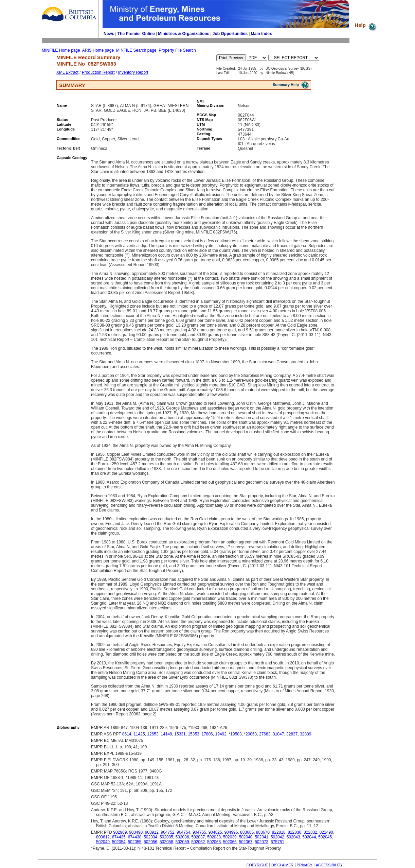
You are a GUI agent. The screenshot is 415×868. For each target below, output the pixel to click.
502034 (150, 837)
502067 (246, 842)
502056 (150, 842)
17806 (207, 734)
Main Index (261, 34)
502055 (134, 842)
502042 (277, 837)
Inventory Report (133, 72)
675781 (277, 842)
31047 (278, 734)
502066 (230, 842)
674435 (119, 837)
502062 (198, 842)
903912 (152, 832)
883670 (263, 832)
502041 (261, 837)
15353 (193, 734)
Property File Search (177, 50)
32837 (292, 734)
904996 (231, 832)
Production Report (98, 72)
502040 (246, 837)
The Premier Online (136, 34)
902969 (120, 832)
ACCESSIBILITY (329, 865)
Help (366, 25)
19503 (236, 734)
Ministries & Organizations (184, 34)
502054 (119, 842)
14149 (166, 734)
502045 (325, 837)
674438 (134, 837)
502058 (166, 842)
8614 (127, 734)
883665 (247, 832)
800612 (103, 837)
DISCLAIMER (282, 865)
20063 (251, 734)
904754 (183, 832)
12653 (153, 734)
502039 (230, 837)
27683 (265, 734)
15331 (180, 734)
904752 (168, 832)
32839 (305, 734)
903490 (136, 832)
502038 (214, 837)
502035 (166, 837)
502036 (182, 837)
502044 (309, 837)
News (109, 34)
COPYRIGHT (257, 865)
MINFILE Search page (136, 50)
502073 (261, 842)
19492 (221, 734)
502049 (103, 842)
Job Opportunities (230, 34)
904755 (199, 832)
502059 (182, 842)
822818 (279, 832)
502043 (293, 837)
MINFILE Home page (61, 50)
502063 (214, 842)
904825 (215, 832)
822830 (294, 832)
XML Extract (67, 72)
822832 (310, 832)
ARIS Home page (98, 50)
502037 (198, 837)
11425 (139, 734)
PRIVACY (305, 865)
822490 (326, 832)
